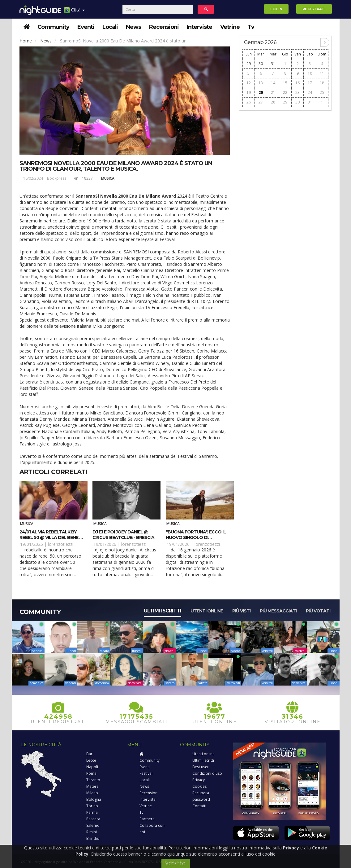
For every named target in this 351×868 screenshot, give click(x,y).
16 (297, 83)
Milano (92, 793)
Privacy (199, 780)
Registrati (314, 9)
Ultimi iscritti (163, 611)
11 (322, 73)
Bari (90, 754)
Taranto (93, 780)
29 (249, 64)
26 (249, 102)
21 (273, 92)
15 (285, 83)
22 (285, 92)
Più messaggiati (278, 611)
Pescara (93, 819)
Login (276, 9)
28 (273, 102)
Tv (251, 27)
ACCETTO (176, 864)
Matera (92, 786)
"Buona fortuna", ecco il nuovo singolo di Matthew (196, 537)
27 (261, 102)
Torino (92, 806)
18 (322, 83)
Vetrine (230, 27)
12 (249, 83)
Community (53, 27)
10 (310, 73)
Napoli (92, 767)
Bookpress (57, 178)
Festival (146, 773)
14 (273, 83)
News (133, 27)
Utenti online (207, 611)
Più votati (318, 611)
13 (261, 83)
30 (261, 64)
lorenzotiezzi (61, 544)
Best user (201, 767)
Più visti (241, 611)
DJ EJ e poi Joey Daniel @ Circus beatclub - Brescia (123, 535)
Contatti (199, 806)
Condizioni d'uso (207, 773)
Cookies (199, 786)
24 (310, 92)
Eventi (86, 27)
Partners (147, 819)
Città (74, 12)
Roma (91, 773)
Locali (110, 27)
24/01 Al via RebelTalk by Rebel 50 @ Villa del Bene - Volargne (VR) (50, 537)
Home (26, 41)
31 (273, 64)
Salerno (93, 825)
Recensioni (164, 27)
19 (249, 92)
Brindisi (93, 838)
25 (322, 92)
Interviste (199, 27)
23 (297, 92)
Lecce (91, 760)
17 (310, 83)
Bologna (94, 799)
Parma (92, 812)
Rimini (92, 832)
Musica (108, 178)
